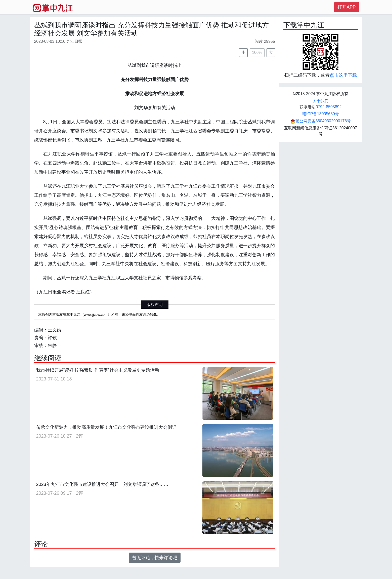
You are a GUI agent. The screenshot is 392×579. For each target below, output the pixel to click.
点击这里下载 (343, 75)
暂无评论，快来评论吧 (155, 558)
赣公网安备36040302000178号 (321, 121)
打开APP (346, 7)
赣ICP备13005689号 (321, 114)
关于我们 (321, 101)
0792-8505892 (329, 107)
